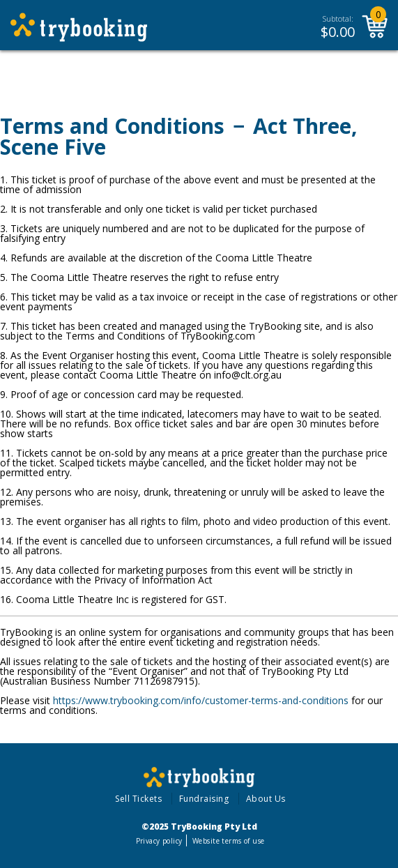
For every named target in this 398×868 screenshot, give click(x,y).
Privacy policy (159, 841)
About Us (266, 799)
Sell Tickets (138, 799)
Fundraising (204, 799)
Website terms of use (228, 841)
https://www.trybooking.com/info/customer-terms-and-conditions (201, 700)
